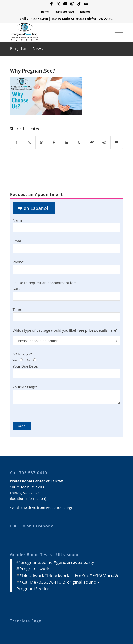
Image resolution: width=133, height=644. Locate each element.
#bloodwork (32, 575)
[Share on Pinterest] (54, 142)
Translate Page (64, 12)
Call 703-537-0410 (34, 19)
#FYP (95, 575)
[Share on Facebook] (16, 142)
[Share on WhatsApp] (42, 142)
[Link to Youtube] (65, 4)
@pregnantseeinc (34, 562)
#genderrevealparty (74, 562)
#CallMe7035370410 (40, 582)
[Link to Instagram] (72, 4)
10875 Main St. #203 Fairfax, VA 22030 (82, 19)
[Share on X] (29, 142)
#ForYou (81, 575)
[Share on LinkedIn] (66, 142)
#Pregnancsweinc (35, 569)
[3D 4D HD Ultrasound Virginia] (55, 32)
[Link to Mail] (86, 4)
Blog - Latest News (26, 49)
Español (85, 12)
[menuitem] (45, 12)
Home (45, 12)
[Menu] (116, 32)
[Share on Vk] (92, 142)
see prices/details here (97, 330)
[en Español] (34, 208)
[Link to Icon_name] (79, 4)
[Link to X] (59, 4)
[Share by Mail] (117, 142)
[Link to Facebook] (52, 4)
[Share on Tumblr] (79, 142)
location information (28, 498)
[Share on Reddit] (104, 142)
